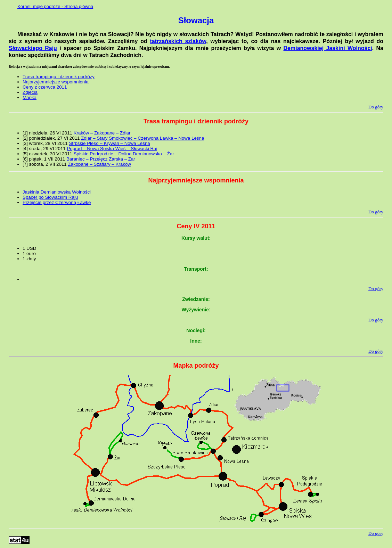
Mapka (30, 97)
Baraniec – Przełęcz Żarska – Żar (101, 159)
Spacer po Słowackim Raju (50, 197)
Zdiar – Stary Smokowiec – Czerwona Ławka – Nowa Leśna (142, 138)
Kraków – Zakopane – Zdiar (102, 133)
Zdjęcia (30, 92)
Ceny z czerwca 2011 (45, 87)
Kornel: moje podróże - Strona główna (55, 6)
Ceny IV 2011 (196, 226)
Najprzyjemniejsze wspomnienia (56, 82)
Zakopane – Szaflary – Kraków (99, 164)
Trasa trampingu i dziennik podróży (59, 77)
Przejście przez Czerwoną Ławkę (57, 202)
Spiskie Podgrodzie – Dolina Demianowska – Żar (124, 154)
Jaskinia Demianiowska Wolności (57, 192)
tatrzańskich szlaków (178, 41)
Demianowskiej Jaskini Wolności (328, 48)
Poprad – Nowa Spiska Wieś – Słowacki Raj (112, 149)
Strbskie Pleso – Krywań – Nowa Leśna (109, 143)
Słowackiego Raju (33, 48)
